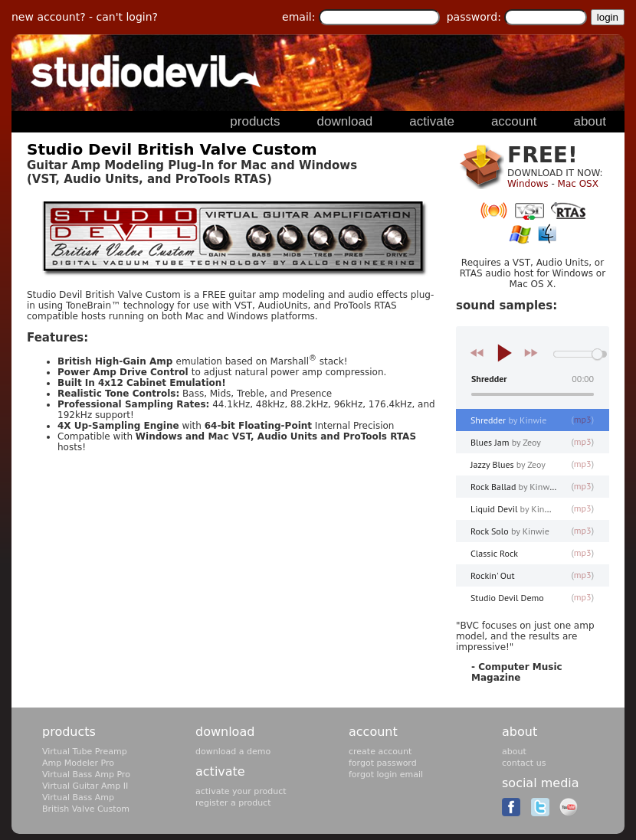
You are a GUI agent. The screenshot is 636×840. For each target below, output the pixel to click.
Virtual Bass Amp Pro (86, 775)
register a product (233, 803)
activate (220, 771)
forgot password (383, 763)
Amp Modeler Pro (78, 763)
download (225, 732)
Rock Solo (510, 531)
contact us (524, 763)
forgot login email (386, 775)
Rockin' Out (493, 575)
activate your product (241, 791)
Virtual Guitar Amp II (85, 786)
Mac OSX (578, 184)
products (69, 732)
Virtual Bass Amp (78, 798)
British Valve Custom (86, 809)
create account (380, 752)
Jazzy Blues (508, 464)
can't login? (127, 17)
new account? (49, 17)
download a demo (233, 752)
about (520, 732)
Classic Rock (494, 553)
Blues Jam (506, 442)
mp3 (583, 419)
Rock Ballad (514, 487)
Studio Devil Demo (507, 598)
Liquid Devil (515, 509)
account (373, 732)
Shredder (508, 420)
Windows (528, 184)
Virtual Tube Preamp (85, 752)
